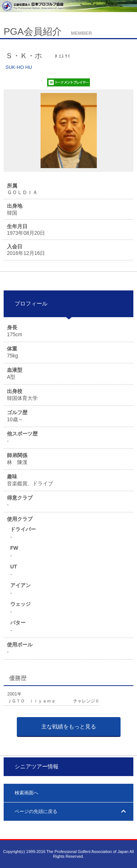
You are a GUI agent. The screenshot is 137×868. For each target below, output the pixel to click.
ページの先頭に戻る (36, 811)
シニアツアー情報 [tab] (34, 766)
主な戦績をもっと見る (69, 726)
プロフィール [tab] (28, 303)
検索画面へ (26, 793)
